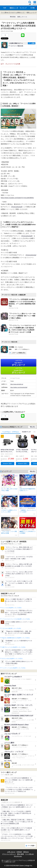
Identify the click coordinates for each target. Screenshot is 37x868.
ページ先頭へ (31, 846)
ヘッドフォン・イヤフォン (11, 432)
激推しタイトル (22, 17)
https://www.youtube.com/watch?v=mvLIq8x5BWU (17, 198)
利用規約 (19, 852)
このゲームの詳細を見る (18, 353)
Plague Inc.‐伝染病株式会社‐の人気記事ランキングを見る (16, 638)
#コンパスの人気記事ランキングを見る (12, 608)
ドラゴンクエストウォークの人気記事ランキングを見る (16, 619)
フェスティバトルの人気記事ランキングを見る (14, 668)
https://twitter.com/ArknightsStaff (19, 387)
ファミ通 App (7, 3)
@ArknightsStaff (17, 207)
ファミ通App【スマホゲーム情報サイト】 (13, 12)
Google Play (18, 371)
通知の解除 (21, 854)
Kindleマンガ (26, 432)
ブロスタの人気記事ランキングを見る (11, 628)
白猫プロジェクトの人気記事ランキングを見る (14, 647)
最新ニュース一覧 (32, 12)
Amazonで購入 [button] (8, 463)
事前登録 (13, 17)
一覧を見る (32, 427)
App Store (18, 363)
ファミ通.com (29, 854)
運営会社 (26, 852)
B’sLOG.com (18, 856)
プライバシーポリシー (9, 854)
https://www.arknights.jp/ (17, 384)
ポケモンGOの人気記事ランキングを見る (12, 659)
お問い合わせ (11, 852)
